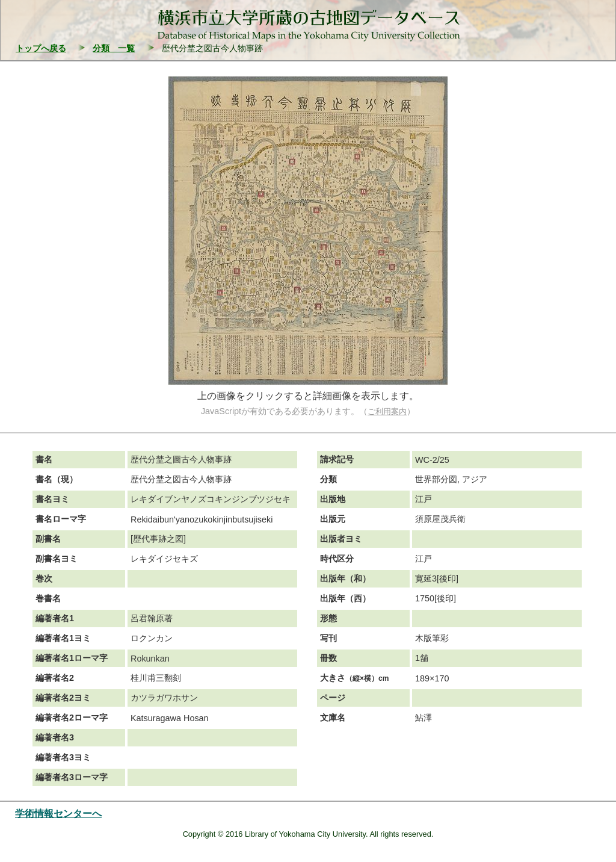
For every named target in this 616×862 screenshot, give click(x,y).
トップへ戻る (41, 48)
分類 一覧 (114, 48)
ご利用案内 (387, 411)
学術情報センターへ (58, 814)
